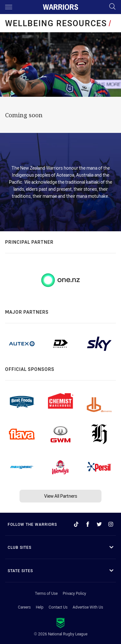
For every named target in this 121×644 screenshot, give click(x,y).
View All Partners (61, 496)
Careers (24, 607)
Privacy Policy (74, 593)
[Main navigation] (9, 7)
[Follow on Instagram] (111, 524)
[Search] (112, 7)
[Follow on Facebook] (88, 524)
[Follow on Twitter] (99, 524)
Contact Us (58, 607)
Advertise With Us (88, 607)
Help (40, 607)
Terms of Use (46, 593)
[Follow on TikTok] (76, 524)
